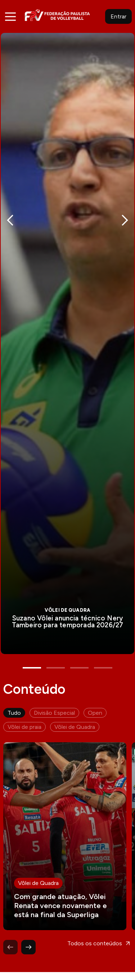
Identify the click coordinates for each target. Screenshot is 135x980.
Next (125, 216)
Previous (10, 216)
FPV (57, 15)
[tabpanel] (67, 338)
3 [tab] (79, 656)
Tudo (14, 701)
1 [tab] (32, 656)
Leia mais (65, 824)
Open (95, 701)
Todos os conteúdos (95, 931)
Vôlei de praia (24, 715)
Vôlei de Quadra (75, 715)
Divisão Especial (54, 701)
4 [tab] (103, 656)
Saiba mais (67, 338)
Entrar (118, 16)
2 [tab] (56, 656)
